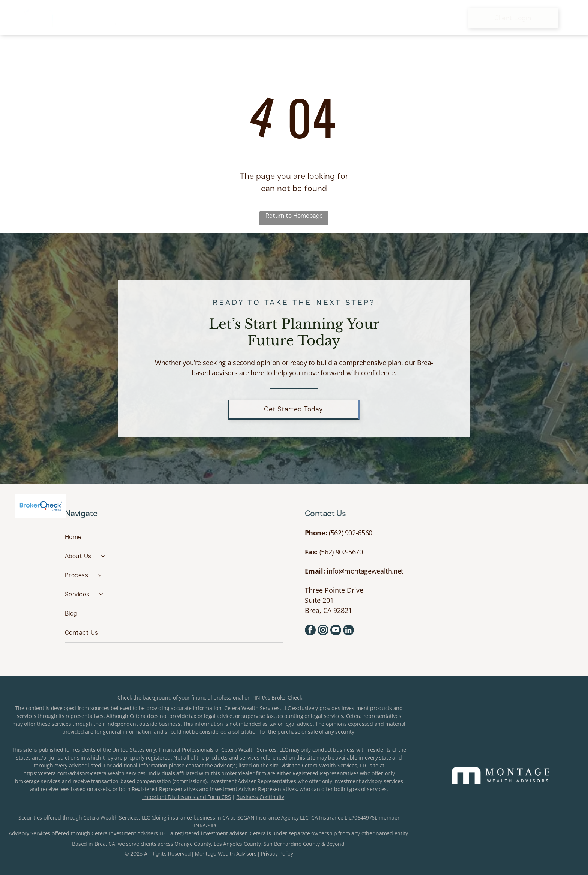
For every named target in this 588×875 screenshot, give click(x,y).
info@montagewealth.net (365, 571)
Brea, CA (105, 844)
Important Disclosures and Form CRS (186, 797)
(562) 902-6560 (351, 533)
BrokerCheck (287, 697)
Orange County (193, 844)
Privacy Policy (277, 854)
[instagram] (323, 631)
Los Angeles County (237, 844)
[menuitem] (179, 18)
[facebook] (310, 631)
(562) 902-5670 (341, 552)
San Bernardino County (292, 844)
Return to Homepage (294, 216)
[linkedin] (349, 631)
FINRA (199, 825)
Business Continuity (260, 797)
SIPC (213, 825)
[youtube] (336, 631)
